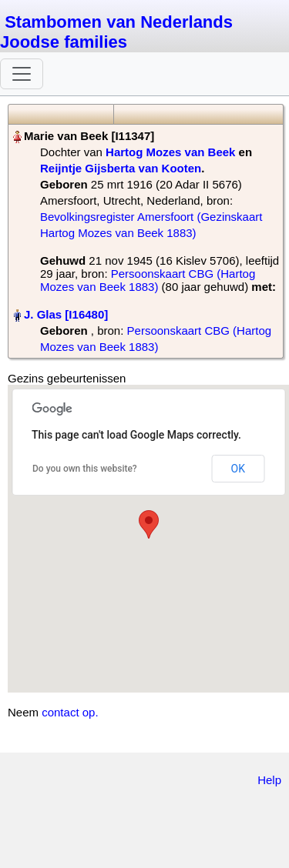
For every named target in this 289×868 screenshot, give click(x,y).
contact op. (70, 712)
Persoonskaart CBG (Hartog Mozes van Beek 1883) (148, 280)
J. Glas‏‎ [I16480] (66, 314)
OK (238, 469)
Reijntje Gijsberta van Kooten (121, 168)
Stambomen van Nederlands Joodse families (116, 32)
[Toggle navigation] (22, 74)
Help (269, 780)
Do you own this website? (85, 469)
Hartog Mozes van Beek (170, 152)
